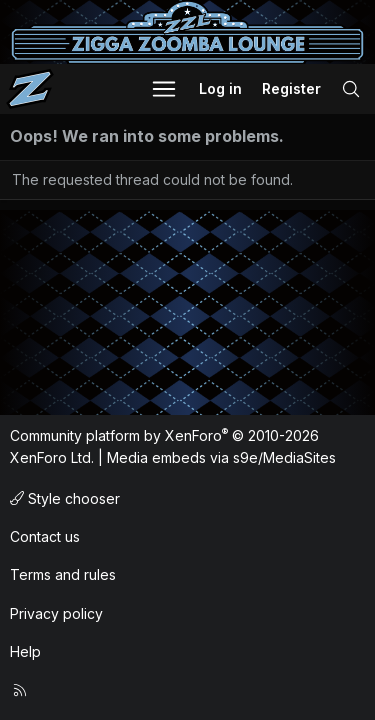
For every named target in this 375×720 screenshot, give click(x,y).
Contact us (45, 536)
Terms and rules (63, 574)
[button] (164, 89)
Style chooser (65, 498)
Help (25, 651)
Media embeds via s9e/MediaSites (221, 457)
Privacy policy (56, 613)
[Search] (351, 89)
